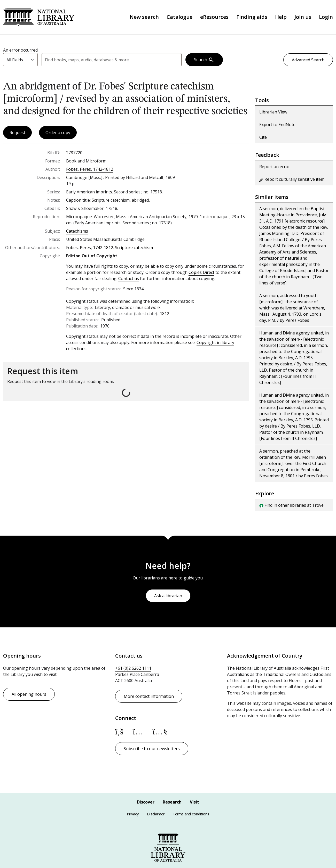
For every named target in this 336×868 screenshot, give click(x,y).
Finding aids (252, 18)
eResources (214, 18)
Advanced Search (308, 61)
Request (17, 134)
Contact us (129, 280)
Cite (263, 138)
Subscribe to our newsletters (152, 749)
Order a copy (58, 134)
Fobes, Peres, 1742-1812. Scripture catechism (110, 249)
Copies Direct (201, 274)
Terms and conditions (191, 814)
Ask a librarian (168, 596)
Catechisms (77, 232)
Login (326, 18)
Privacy (133, 814)
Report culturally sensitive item (292, 181)
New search (144, 18)
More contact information (149, 696)
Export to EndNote (277, 126)
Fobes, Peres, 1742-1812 (90, 170)
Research (172, 802)
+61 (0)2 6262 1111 (133, 668)
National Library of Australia (41, 18)
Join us (303, 18)
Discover (146, 802)
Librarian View (273, 113)
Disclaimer (156, 814)
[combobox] (112, 61)
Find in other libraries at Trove (291, 506)
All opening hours (29, 694)
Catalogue (179, 18)
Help (281, 18)
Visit (194, 802)
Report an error (275, 168)
